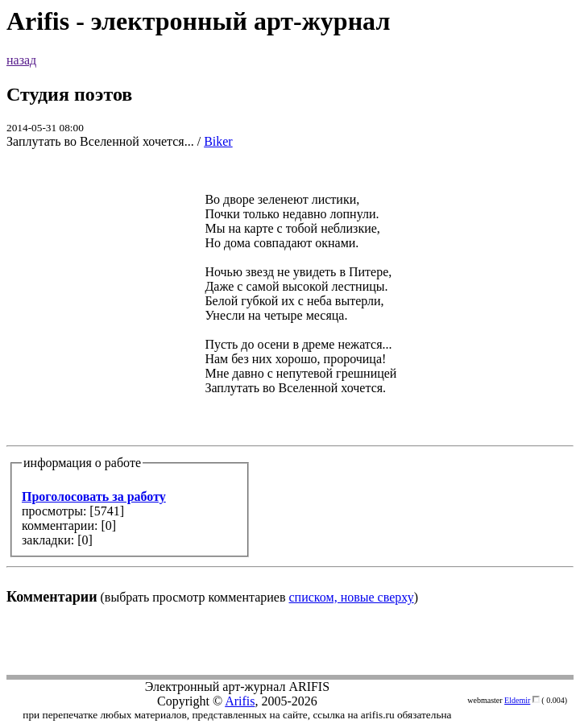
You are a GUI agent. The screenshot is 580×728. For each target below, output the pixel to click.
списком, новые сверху (352, 597)
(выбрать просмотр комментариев (290, 384)
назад (21, 60)
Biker (218, 141)
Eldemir (517, 700)
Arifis (240, 701)
